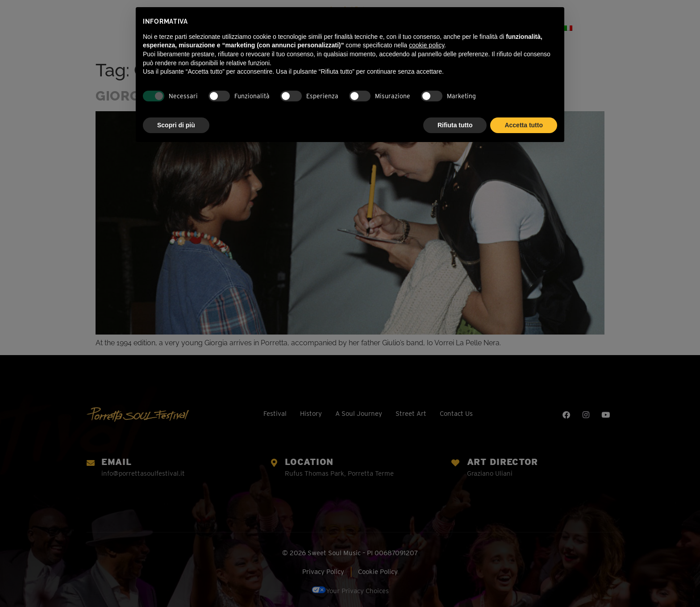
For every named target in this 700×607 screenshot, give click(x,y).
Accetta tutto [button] (524, 125)
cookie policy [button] (427, 45)
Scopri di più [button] (176, 125)
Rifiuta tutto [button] (455, 125)
